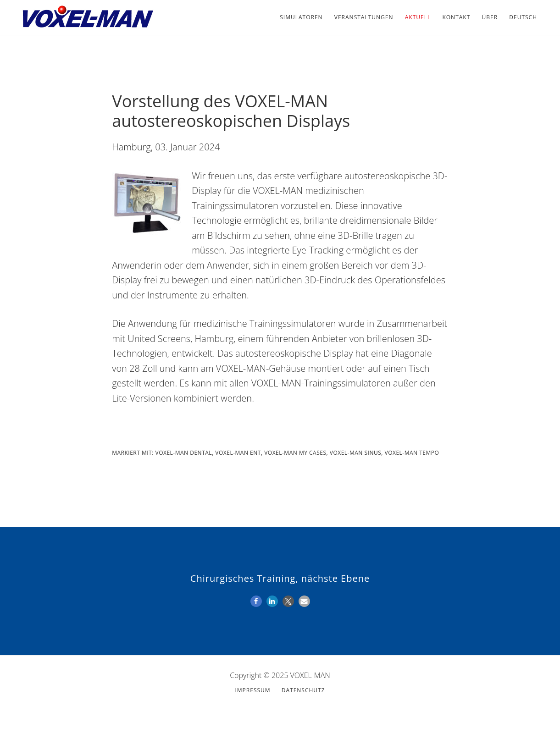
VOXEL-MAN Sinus (356, 453)
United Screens (159, 339)
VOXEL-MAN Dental (184, 453)
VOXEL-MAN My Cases (295, 453)
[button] (256, 601)
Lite (119, 398)
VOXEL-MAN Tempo (412, 453)
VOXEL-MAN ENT (238, 453)
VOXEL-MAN (87, 17)
